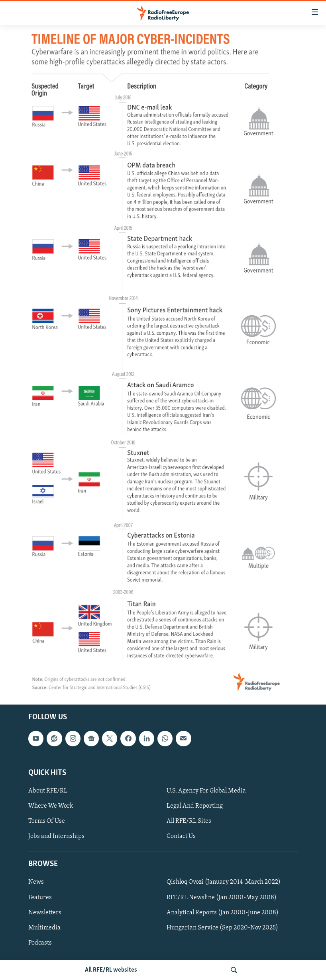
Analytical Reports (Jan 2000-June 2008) (223, 912)
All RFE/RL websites (111, 970)
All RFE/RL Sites (189, 821)
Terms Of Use (47, 821)
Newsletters (45, 912)
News (36, 882)
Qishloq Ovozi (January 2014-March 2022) (224, 882)
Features (40, 897)
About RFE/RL (48, 791)
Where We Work (51, 806)
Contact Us (181, 836)
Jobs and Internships (56, 836)
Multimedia (44, 927)
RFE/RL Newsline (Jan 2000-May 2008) (222, 897)
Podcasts (40, 943)
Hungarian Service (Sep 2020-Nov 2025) (222, 927)
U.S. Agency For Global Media (206, 791)
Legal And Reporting (195, 806)
